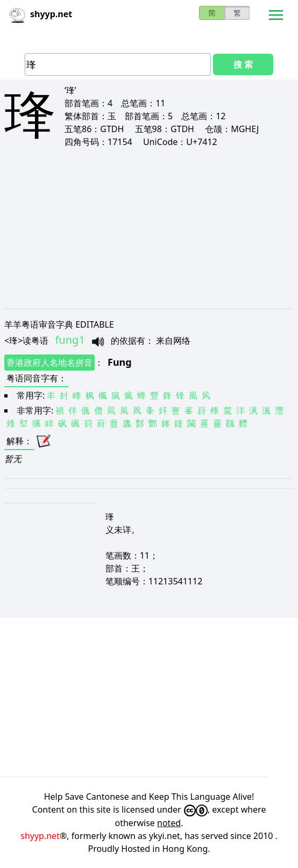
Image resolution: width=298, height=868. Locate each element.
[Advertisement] (149, 228)
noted (169, 823)
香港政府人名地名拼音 (49, 363)
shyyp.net (40, 836)
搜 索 (243, 64)
